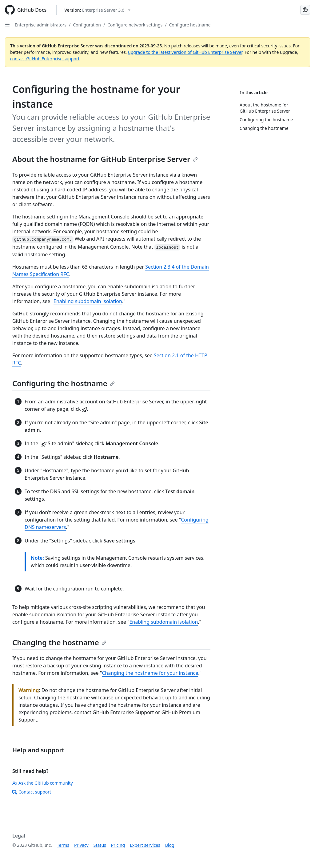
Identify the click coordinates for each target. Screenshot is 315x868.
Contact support (32, 792)
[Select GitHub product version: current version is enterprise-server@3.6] (97, 10)
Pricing (118, 845)
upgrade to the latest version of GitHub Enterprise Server (185, 52)
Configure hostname (190, 25)
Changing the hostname (59, 642)
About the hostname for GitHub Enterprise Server (105, 159)
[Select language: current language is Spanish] (305, 10)
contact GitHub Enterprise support (45, 59)
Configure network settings (135, 25)
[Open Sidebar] (7, 25)
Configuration (87, 25)
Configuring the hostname (64, 383)
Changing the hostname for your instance (150, 673)
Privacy (81, 845)
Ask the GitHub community (43, 783)
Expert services (145, 845)
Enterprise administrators (41, 25)
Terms (63, 845)
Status (100, 845)
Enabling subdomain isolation (88, 301)
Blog (170, 845)
